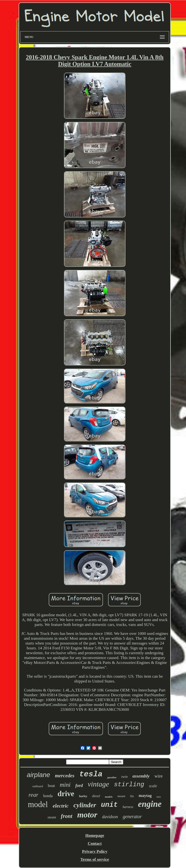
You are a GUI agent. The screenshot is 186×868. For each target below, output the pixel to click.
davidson (110, 817)
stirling (129, 785)
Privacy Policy (95, 851)
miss (159, 797)
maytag (145, 796)
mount (121, 796)
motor (87, 815)
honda (48, 796)
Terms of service (95, 859)
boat (51, 786)
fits (132, 796)
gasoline (112, 777)
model (38, 804)
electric (61, 806)
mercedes (65, 776)
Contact (95, 843)
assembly (141, 776)
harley (83, 796)
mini (65, 785)
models (109, 797)
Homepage (95, 835)
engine (150, 804)
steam (52, 817)
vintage (98, 784)
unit (109, 805)
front (66, 816)
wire (159, 776)
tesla (91, 774)
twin (124, 777)
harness (128, 807)
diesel (96, 796)
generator (132, 816)
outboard (38, 786)
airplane (39, 775)
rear (33, 795)
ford (79, 786)
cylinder (85, 805)
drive (66, 794)
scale (153, 786)
